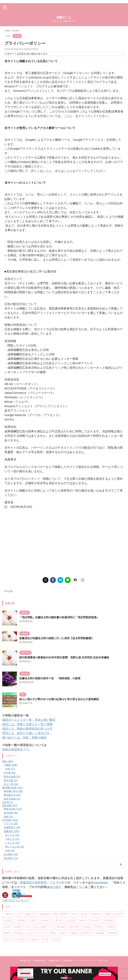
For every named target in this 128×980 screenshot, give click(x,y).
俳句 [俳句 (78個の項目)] (74, 914)
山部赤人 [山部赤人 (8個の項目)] (83, 920)
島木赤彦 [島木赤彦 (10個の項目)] (95, 920)
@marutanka (99, 882)
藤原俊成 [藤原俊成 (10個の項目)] (100, 933)
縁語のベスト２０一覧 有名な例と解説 (29, 720)
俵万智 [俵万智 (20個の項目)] (84, 914)
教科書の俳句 (54, 964)
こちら (68, 116)
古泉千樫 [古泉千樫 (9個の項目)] (119, 914)
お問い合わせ (103, 964)
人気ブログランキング (16, 900)
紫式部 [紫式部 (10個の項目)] (74, 933)
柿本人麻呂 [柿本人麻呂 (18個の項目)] (74, 927)
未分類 (10, 591)
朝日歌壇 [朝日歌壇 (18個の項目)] (61, 927)
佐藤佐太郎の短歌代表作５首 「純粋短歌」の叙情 (50, 678)
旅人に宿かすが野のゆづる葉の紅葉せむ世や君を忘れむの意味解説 (59, 699)
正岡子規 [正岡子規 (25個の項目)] (98, 927)
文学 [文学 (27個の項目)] (27, 927)
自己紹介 (55, 887)
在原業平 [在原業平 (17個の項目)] (8, 920)
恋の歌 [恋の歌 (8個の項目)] (7, 927)
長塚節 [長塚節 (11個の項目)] (35, 939)
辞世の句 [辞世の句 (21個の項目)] (24, 939)
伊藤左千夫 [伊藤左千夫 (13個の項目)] (30, 914)
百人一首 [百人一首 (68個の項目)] (42, 933)
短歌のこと (64, 17)
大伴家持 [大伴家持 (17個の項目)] (21, 920)
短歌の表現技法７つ (16, 749)
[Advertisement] (64, 544)
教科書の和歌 (40, 964)
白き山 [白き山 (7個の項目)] (30, 933)
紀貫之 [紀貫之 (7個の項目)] (64, 933)
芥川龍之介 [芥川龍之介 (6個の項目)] (87, 933)
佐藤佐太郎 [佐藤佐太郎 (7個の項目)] (45, 914)
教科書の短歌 (25, 964)
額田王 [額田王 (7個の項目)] (56, 939)
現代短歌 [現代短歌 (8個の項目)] (19, 933)
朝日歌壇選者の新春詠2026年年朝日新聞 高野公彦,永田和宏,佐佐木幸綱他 (64, 657)
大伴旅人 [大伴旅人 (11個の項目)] (33, 920)
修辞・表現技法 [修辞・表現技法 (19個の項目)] (61, 914)
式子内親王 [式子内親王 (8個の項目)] (109, 920)
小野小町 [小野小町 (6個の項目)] (58, 920)
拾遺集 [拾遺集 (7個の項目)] (18, 927)
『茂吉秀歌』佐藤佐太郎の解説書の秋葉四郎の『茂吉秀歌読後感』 (59, 617)
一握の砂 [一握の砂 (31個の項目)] (8, 914)
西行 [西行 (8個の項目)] (6, 939)
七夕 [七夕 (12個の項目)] (19, 914)
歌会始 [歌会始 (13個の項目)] (87, 927)
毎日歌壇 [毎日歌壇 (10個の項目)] (111, 927)
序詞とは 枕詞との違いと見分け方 (27, 733)
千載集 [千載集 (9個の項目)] (107, 914)
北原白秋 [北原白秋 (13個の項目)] (95, 914)
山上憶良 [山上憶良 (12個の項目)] (71, 920)
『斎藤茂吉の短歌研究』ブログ (38, 882)
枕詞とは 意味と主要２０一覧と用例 (27, 724)
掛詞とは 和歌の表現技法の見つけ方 (27, 729)
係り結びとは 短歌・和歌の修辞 (24, 737)
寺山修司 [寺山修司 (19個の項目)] (46, 920)
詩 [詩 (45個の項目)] (14, 939)
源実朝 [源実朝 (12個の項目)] (7, 933)
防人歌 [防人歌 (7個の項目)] (46, 939)
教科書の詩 (68, 964)
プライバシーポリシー (85, 964)
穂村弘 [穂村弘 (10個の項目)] (53, 933)
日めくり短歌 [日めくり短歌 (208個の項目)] (40, 927)
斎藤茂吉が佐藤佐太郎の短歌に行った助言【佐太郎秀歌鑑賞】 (56, 638)
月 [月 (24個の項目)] (51, 927)
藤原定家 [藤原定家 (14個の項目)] (113, 933)
